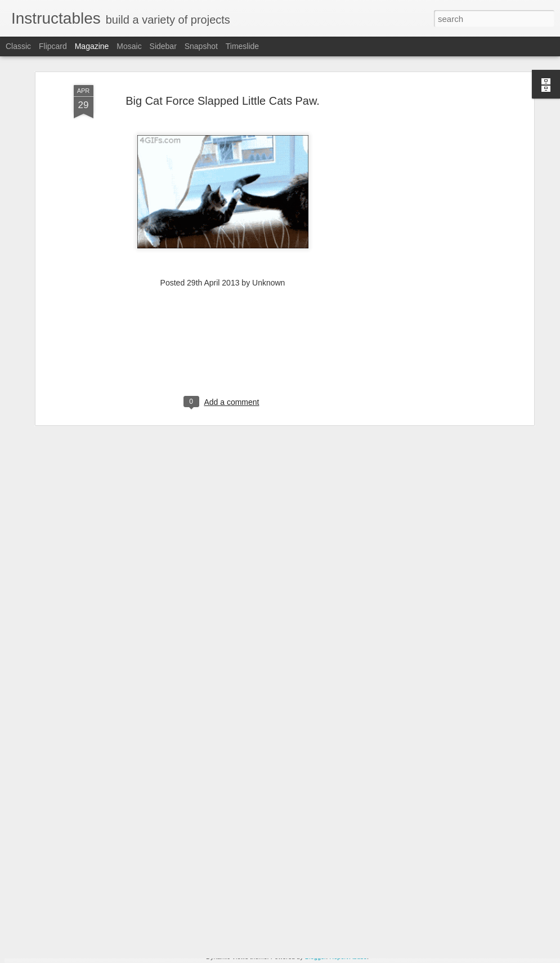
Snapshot (201, 46)
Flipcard (53, 46)
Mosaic (129, 46)
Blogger (315, 957)
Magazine (92, 46)
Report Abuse (348, 957)
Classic (18, 46)
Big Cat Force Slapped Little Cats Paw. (223, 57)
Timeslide (242, 46)
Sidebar (163, 46)
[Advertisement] (434, 220)
